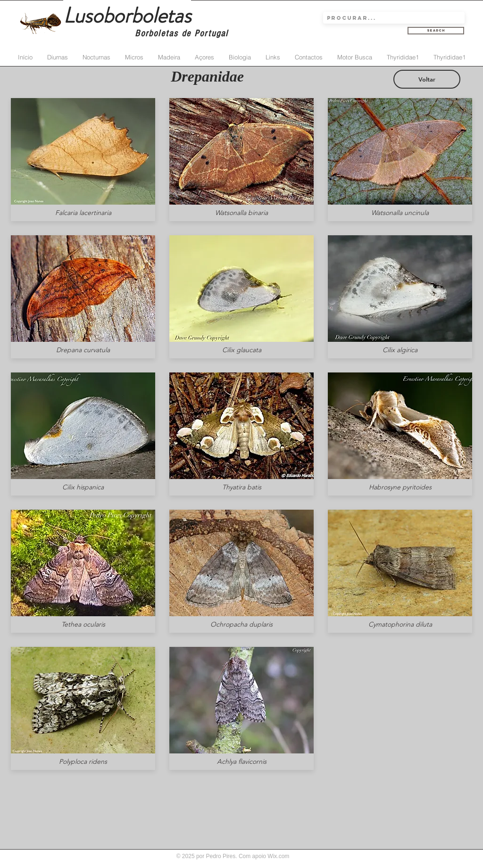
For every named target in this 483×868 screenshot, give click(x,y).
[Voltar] (427, 79)
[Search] (436, 31)
